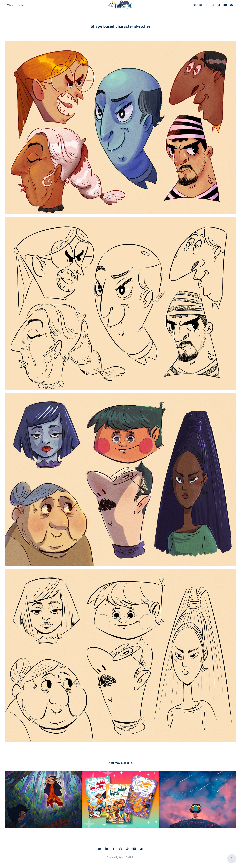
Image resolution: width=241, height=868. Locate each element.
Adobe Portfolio (127, 857)
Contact (21, 5)
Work (10, 5)
